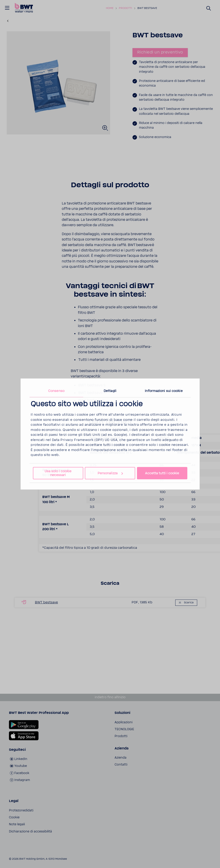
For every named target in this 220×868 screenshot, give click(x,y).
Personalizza (110, 473)
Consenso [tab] (56, 391)
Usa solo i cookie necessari (58, 473)
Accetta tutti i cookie (162, 473)
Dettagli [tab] (110, 391)
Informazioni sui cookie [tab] (164, 391)
